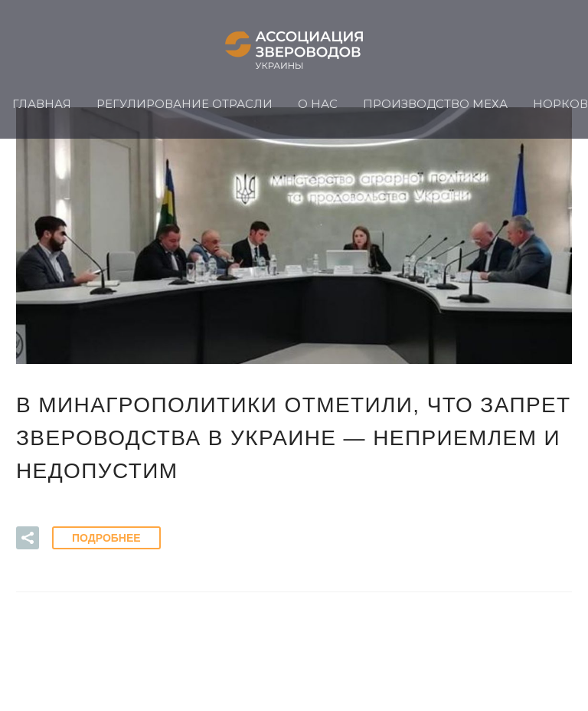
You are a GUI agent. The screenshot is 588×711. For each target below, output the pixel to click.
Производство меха (435, 104)
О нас (318, 104)
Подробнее (106, 538)
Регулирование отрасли (185, 104)
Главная (42, 104)
